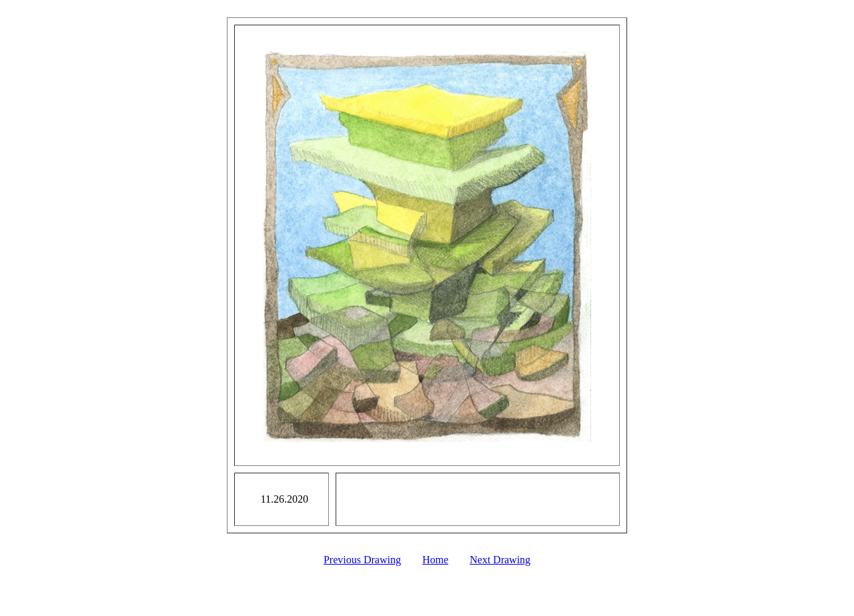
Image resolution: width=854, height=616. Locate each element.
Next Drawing (500, 560)
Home (435, 560)
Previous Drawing (362, 560)
